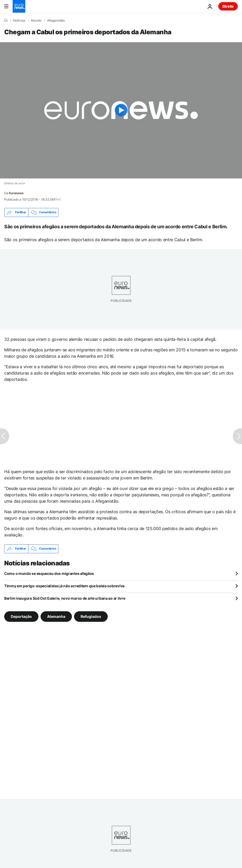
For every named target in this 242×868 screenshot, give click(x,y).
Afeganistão (56, 21)
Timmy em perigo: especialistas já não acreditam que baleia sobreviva (64, 586)
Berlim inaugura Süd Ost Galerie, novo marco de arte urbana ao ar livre (65, 598)
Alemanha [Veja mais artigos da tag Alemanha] (56, 616)
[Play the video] (121, 110)
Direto (228, 6)
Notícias (19, 21)
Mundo (36, 21)
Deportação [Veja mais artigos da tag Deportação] (21, 616)
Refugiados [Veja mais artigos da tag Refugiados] (91, 616)
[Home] (6, 20)
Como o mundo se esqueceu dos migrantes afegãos (49, 573)
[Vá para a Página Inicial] (19, 6)
